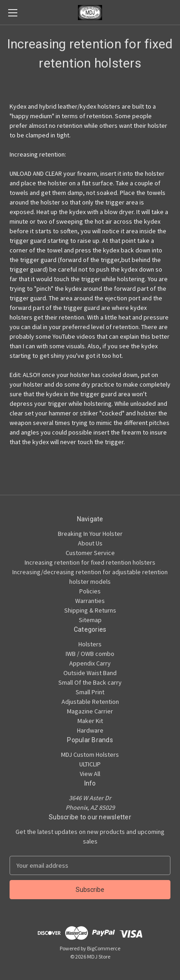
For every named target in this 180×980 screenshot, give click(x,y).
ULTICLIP (90, 764)
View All (90, 774)
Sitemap (90, 620)
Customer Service (90, 553)
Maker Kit (90, 721)
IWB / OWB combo (90, 654)
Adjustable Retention (90, 702)
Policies (90, 591)
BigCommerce (104, 948)
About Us (90, 543)
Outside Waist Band (90, 673)
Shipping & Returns (90, 610)
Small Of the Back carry (90, 682)
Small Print (90, 692)
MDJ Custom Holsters (90, 755)
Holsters (90, 644)
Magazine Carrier (90, 711)
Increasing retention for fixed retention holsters (90, 562)
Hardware (90, 730)
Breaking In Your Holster (90, 534)
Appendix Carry (90, 663)
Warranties (90, 601)
